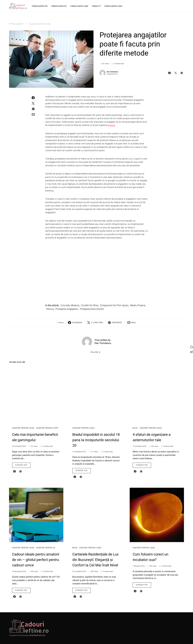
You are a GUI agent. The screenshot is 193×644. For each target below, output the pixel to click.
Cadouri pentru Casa (40, 24)
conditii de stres (90, 305)
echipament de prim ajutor (114, 305)
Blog (135, 428)
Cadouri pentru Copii (47, 428)
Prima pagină (16, 24)
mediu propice (138, 305)
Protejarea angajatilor (67, 309)
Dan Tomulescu (112, 72)
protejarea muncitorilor (92, 309)
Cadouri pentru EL (46, 548)
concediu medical (70, 305)
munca (112, 125)
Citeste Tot (21, 465)
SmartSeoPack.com (37, 635)
